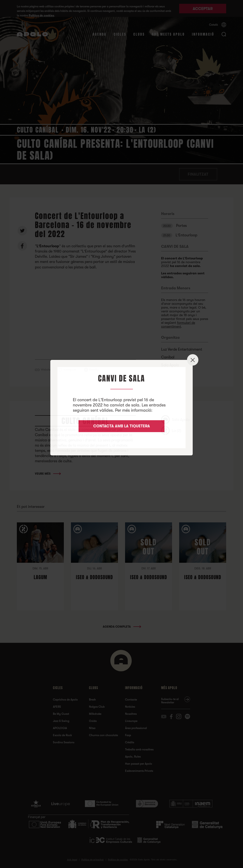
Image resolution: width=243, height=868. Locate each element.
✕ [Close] (193, 360)
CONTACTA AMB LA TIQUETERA (122, 426)
